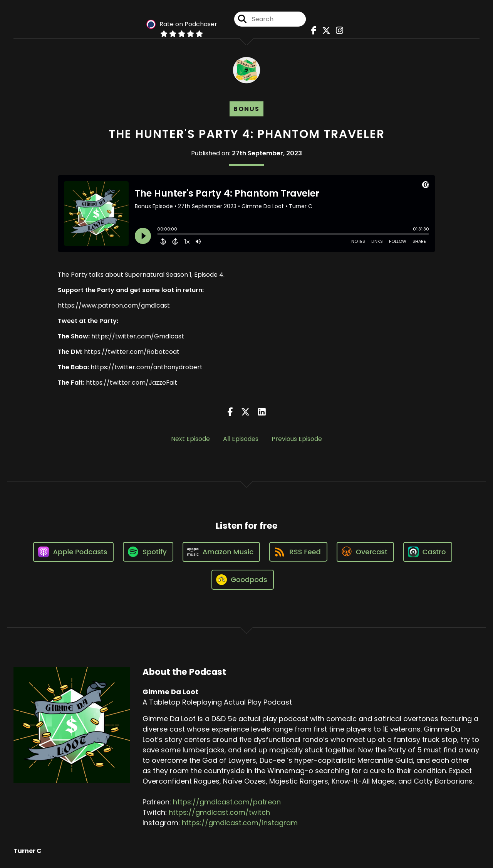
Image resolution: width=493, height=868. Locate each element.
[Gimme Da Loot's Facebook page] (312, 31)
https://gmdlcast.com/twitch (219, 812)
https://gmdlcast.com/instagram (240, 823)
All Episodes (241, 439)
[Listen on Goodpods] (243, 580)
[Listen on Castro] (428, 552)
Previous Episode (297, 439)
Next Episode (190, 439)
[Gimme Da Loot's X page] (324, 31)
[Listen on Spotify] (148, 552)
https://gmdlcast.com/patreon (227, 802)
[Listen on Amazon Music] (221, 552)
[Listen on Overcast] (365, 552)
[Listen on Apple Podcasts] (74, 552)
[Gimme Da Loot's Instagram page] (338, 31)
